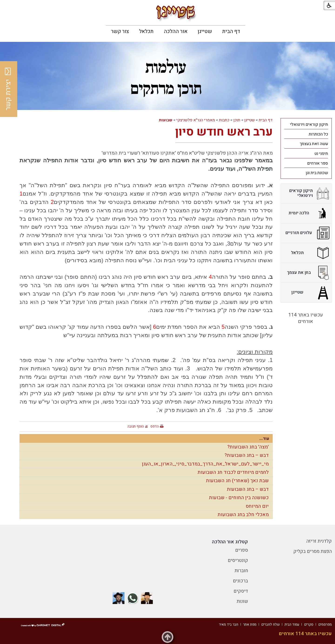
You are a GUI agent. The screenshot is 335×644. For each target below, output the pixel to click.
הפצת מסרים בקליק (313, 551)
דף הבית (231, 31)
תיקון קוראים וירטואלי (309, 124)
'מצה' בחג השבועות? (248, 447)
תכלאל (146, 31)
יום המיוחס (257, 506)
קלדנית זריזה (319, 541)
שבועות (166, 120)
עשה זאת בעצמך (314, 144)
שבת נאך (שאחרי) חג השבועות (237, 481)
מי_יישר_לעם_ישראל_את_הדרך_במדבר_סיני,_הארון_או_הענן (205, 464)
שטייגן (205, 31)
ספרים (242, 550)
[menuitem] (231, 31)
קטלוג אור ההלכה (230, 542)
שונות (242, 601)
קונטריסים (238, 560)
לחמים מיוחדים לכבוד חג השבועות (233, 472)
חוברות (241, 571)
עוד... (264, 439)
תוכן (237, 120)
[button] (8, 7)
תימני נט (321, 154)
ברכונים (240, 581)
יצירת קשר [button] (8, 89)
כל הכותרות (318, 134)
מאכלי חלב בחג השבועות (243, 515)
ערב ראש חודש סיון (224, 132)
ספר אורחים (318, 163)
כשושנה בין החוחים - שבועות (239, 498)
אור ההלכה (176, 31)
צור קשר (120, 31)
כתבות (224, 120)
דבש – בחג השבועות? (247, 455)
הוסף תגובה (136, 426)
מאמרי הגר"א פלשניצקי (196, 120)
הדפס (154, 426)
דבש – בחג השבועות (248, 489)
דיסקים (241, 591)
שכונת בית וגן (317, 173)
